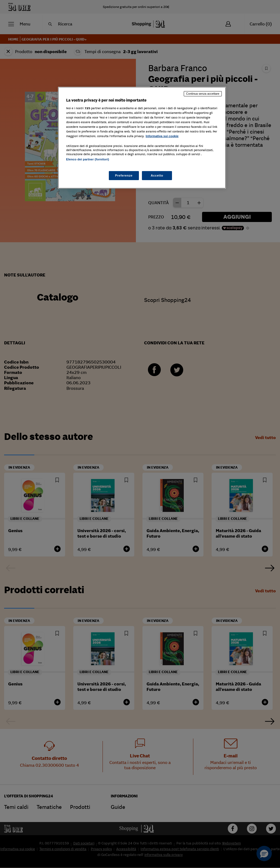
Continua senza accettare (203, 94)
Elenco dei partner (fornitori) (88, 159)
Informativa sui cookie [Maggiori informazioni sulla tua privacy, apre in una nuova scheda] (162, 136)
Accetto (157, 175)
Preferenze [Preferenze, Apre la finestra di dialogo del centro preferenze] (124, 175)
